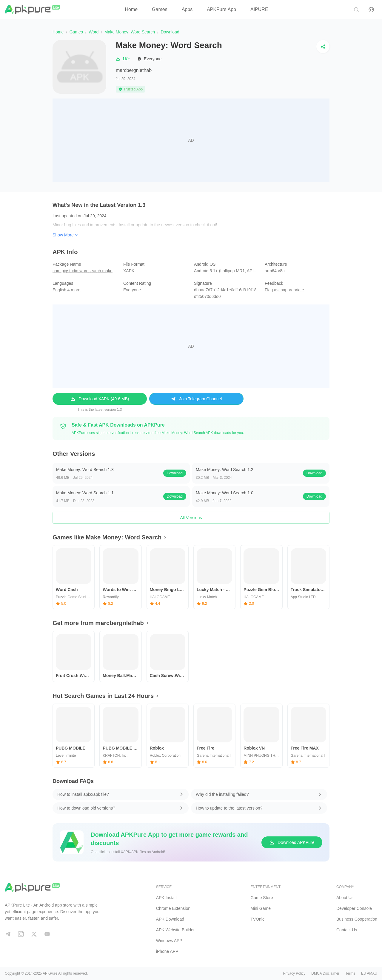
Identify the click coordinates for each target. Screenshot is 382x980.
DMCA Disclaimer (325, 973)
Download (175, 473)
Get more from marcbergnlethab (98, 623)
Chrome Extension (173, 908)
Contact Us (347, 930)
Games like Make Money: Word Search (107, 537)
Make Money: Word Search (130, 32)
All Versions (191, 518)
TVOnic (257, 919)
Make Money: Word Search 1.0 (225, 493)
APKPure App (221, 9)
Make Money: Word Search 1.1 (85, 493)
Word (94, 32)
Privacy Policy (294, 973)
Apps (187, 9)
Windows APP (169, 941)
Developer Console (354, 908)
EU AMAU (369, 973)
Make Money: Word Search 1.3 (85, 470)
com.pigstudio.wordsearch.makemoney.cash (94, 271)
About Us (345, 898)
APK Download (170, 919)
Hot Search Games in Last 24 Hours (103, 696)
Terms (350, 973)
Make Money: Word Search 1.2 (225, 470)
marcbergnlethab (134, 70)
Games (160, 9)
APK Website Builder (175, 930)
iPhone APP (167, 951)
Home (131, 9)
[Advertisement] (191, 140)
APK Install (166, 898)
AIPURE (259, 9)
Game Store (262, 898)
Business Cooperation (357, 919)
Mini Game (261, 908)
